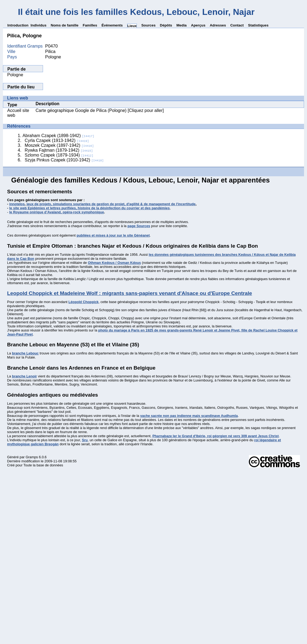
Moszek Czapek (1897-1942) (59, 145)
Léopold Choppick (84, 302)
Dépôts (166, 25)
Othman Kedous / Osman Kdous (114, 263)
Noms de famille (65, 25)
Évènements (112, 25)
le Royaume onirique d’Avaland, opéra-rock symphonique (57, 212)
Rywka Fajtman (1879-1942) (59, 150)
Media (181, 25)
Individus (39, 25)
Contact (237, 25)
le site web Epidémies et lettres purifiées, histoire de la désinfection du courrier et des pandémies (89, 208)
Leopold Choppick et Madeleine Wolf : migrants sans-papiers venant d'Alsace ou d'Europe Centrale (129, 293)
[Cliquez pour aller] (145, 110)
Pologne (15, 75)
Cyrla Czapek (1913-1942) (57, 140)
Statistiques (258, 25)
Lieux (132, 26)
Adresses (218, 25)
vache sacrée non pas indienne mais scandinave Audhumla (189, 416)
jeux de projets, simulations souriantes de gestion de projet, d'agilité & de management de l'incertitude (111, 204)
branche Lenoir (24, 376)
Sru (85, 440)
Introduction (18, 25)
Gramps (32, 457)
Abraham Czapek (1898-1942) (58, 136)
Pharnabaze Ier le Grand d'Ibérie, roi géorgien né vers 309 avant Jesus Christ (215, 436)
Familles (90, 25)
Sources (148, 25)
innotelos (17, 204)
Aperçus (198, 25)
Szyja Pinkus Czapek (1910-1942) (64, 160)
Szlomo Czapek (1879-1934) (59, 155)
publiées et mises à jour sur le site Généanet (113, 235)
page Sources (139, 226)
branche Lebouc (25, 353)
